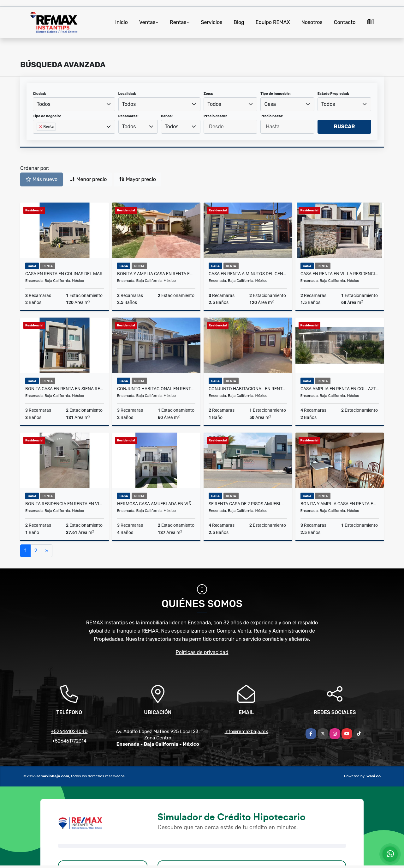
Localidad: (127, 94)
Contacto (345, 22)
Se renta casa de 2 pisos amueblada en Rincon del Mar (248, 504)
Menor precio (88, 179)
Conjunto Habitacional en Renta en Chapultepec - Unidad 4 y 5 (156, 389)
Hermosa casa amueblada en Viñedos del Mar (156, 504)
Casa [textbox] (270, 104)
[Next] (47, 551)
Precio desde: (215, 116)
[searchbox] (39, 137)
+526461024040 (69, 731)
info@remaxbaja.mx (246, 731)
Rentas (178, 22)
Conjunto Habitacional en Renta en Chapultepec (248, 389)
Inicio (122, 22)
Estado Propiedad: (333, 94)
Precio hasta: (272, 116)
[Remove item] (41, 127)
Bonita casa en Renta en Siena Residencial (65, 389)
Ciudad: (39, 94)
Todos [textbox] (44, 104)
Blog (239, 22)
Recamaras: (128, 116)
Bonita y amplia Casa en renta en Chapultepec (340, 504)
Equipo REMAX (273, 22)
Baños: (167, 116)
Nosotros (312, 22)
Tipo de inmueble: (275, 94)
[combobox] (74, 104)
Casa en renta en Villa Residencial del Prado (340, 274)
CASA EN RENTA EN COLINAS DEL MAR (64, 274)
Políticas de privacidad (202, 652)
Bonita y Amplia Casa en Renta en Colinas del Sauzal (156, 274)
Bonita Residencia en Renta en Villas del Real (65, 504)
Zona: (208, 94)
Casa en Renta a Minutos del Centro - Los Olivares (248, 274)
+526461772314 (69, 741)
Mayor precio (137, 179)
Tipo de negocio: (47, 116)
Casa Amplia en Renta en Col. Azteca (340, 389)
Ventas (147, 22)
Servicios (212, 22)
